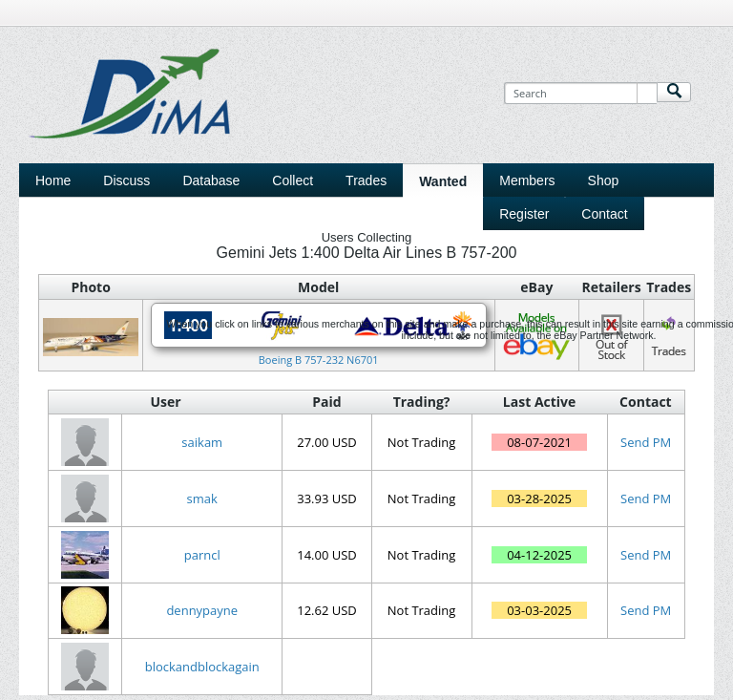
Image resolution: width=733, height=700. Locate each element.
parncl (202, 555)
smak (202, 498)
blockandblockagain (202, 667)
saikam (202, 442)
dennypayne (202, 610)
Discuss (126, 180)
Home (53, 180)
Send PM (646, 442)
